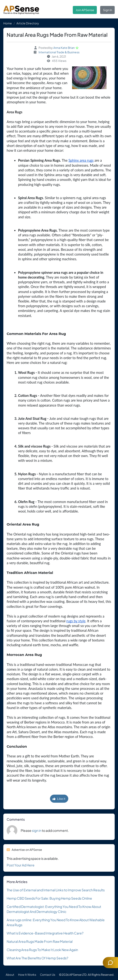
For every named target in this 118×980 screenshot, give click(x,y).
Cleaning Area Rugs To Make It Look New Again (42, 950)
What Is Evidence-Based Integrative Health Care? (45, 933)
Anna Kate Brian (64, 48)
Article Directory (28, 23)
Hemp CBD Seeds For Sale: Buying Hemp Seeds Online (49, 898)
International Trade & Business (59, 52)
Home (8, 23)
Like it (59, 799)
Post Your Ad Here (21, 865)
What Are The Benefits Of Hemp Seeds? (37, 958)
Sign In (108, 10)
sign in (37, 830)
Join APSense (85, 10)
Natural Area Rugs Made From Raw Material (40, 941)
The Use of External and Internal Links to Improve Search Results (56, 890)
